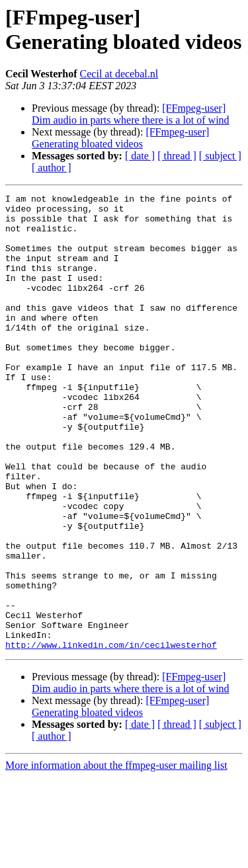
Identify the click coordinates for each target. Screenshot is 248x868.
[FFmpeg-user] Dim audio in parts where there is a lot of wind (131, 114)
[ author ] (52, 168)
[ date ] (140, 156)
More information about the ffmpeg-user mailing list (116, 856)
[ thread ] (177, 156)
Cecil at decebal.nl (119, 74)
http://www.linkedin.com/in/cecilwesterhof (111, 736)
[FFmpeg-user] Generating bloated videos (120, 138)
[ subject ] (220, 156)
